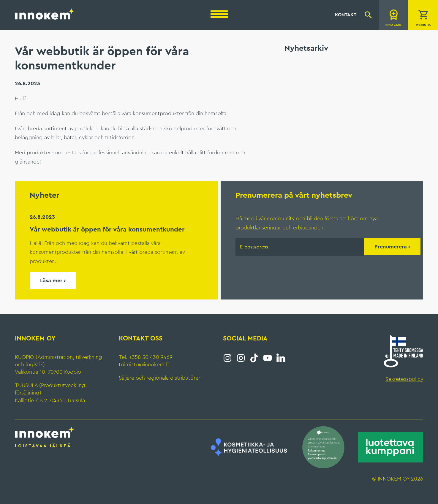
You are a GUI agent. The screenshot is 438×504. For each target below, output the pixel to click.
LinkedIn (281, 358)
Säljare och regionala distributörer (159, 378)
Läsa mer (51, 280)
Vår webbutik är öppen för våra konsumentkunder (107, 229)
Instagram (227, 358)
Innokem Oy (45, 14)
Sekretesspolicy (404, 379)
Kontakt (346, 15)
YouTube (268, 358)
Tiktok (254, 358)
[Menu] (219, 14)
